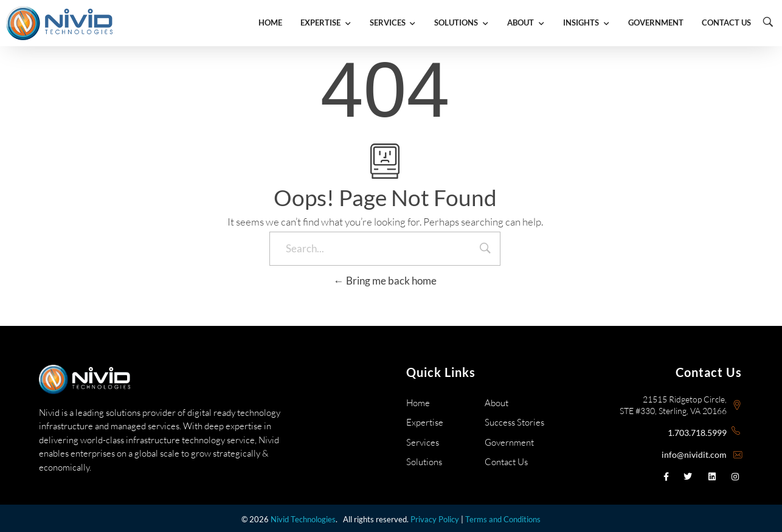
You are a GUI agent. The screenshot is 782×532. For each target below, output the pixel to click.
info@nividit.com (694, 454)
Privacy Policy (435, 519)
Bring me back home (385, 281)
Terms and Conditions (503, 519)
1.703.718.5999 (697, 433)
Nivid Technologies (303, 519)
